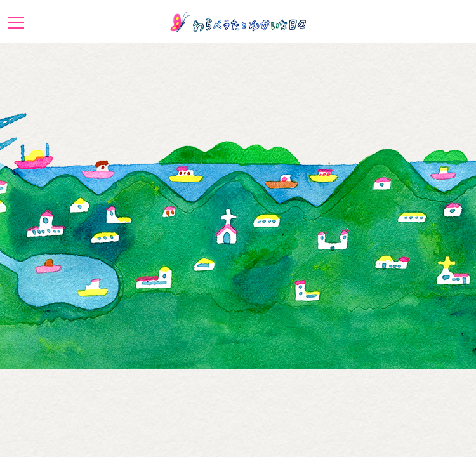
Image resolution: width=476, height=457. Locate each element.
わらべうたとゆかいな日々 (238, 22)
